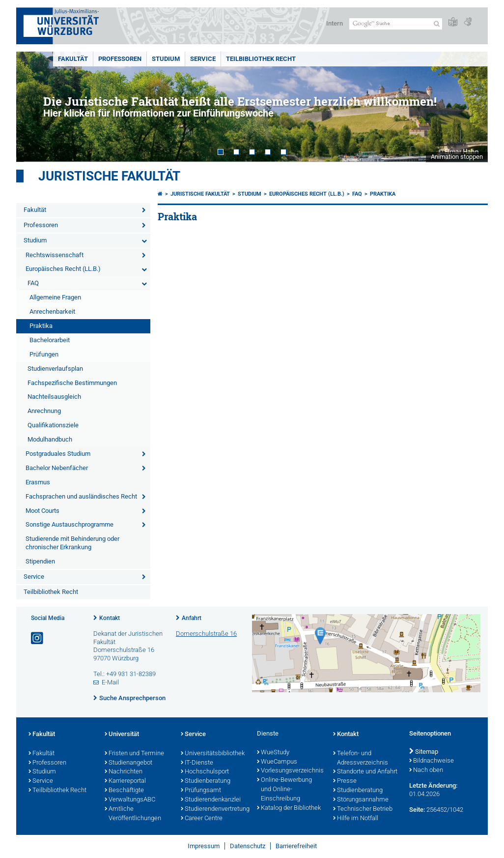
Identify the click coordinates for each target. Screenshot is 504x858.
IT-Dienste (197, 763)
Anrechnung (44, 411)
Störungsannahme (361, 800)
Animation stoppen (457, 157)
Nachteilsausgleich (54, 397)
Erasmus (38, 482)
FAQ (33, 283)
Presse (345, 781)
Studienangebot (128, 763)
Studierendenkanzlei (211, 800)
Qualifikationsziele (53, 425)
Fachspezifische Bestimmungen (72, 383)
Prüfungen (44, 354)
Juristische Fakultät (109, 176)
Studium (166, 59)
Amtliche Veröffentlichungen (133, 814)
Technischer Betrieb (363, 809)
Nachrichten (124, 772)
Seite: (417, 810)
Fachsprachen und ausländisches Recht (81, 496)
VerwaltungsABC (130, 800)
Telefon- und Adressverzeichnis (361, 758)
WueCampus (277, 762)
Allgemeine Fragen (55, 297)
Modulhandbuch (50, 439)
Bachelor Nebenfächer (57, 468)
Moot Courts (42, 511)
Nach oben (426, 770)
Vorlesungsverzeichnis (290, 771)
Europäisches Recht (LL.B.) (63, 269)
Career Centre (202, 819)
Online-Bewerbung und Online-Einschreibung (284, 790)
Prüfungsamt (201, 791)
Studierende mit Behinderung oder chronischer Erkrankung (72, 543)
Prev (33, 107)
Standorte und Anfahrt (365, 772)
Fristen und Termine (134, 754)
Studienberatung (206, 781)
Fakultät (73, 59)
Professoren (120, 59)
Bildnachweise (432, 761)
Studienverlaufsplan (55, 369)
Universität (122, 735)
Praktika (41, 326)
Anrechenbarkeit (52, 311)
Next (471, 107)
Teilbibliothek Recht (261, 59)
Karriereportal (125, 781)
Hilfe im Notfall (356, 819)
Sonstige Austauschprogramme (70, 524)
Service (203, 59)
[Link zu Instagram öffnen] (38, 638)
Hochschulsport (205, 772)
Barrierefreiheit (296, 846)
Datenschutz (248, 846)
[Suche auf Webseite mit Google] (396, 24)
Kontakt (110, 618)
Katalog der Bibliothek (289, 808)
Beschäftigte (124, 791)
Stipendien (40, 561)
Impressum (204, 846)
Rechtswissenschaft (55, 255)
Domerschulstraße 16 (206, 634)
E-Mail (110, 682)
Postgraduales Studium (58, 454)
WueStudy (273, 753)
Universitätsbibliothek (213, 754)
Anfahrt (192, 618)
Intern (335, 23)
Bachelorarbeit (50, 340)
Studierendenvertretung (214, 809)
